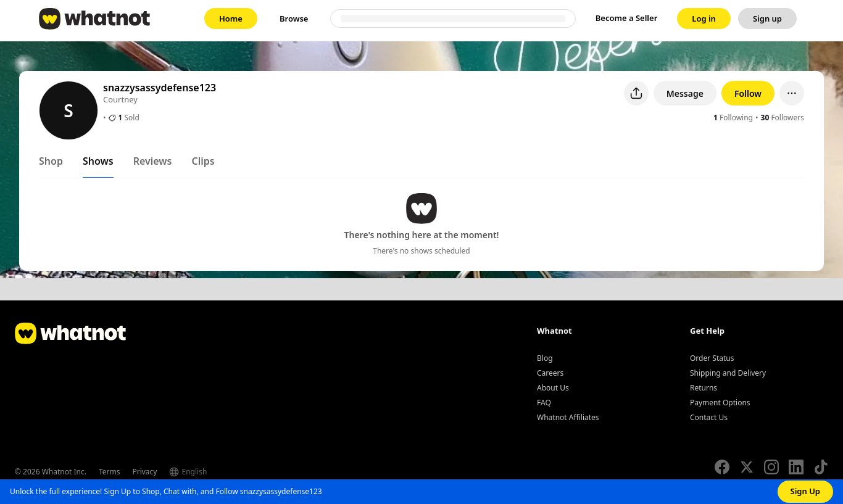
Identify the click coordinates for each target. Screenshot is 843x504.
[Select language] (213, 472)
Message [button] (685, 93)
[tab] (51, 163)
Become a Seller (627, 18)
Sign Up (806, 491)
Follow (748, 93)
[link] (231, 19)
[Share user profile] (636, 93)
